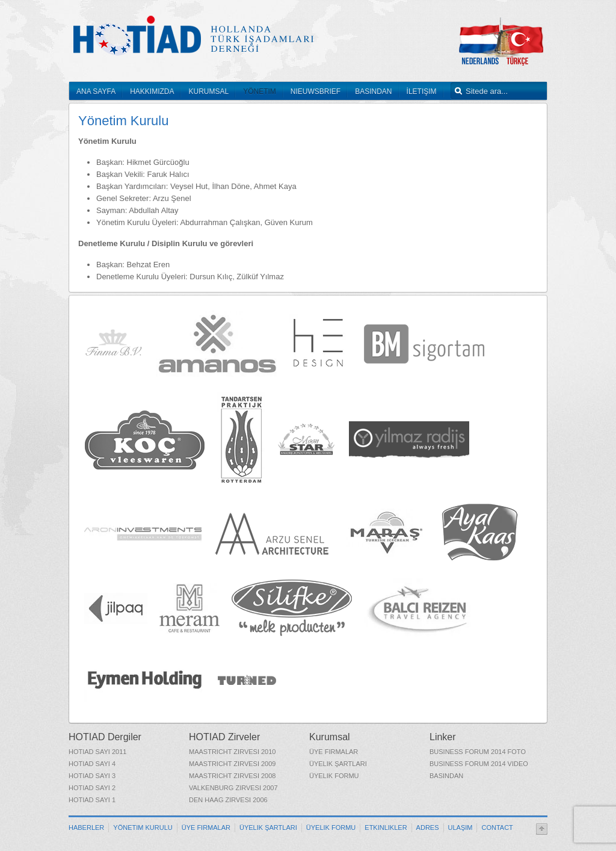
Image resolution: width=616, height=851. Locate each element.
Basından (446, 776)
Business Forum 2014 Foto (478, 752)
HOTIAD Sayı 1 (92, 800)
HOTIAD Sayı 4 (92, 764)
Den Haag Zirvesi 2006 (228, 800)
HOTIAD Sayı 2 (92, 788)
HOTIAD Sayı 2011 (97, 752)
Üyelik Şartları (338, 764)
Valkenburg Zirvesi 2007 (233, 788)
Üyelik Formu (334, 776)
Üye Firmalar (334, 752)
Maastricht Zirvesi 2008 (232, 776)
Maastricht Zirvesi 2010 (232, 752)
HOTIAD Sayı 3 (92, 776)
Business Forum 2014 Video (479, 764)
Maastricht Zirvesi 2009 (232, 764)
